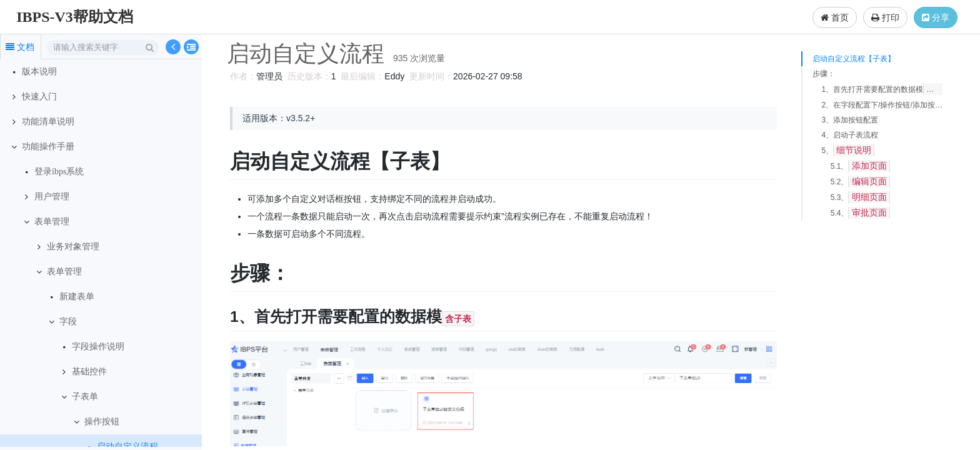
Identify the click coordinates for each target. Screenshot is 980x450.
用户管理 (52, 197)
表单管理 (52, 222)
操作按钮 (102, 422)
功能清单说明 (48, 122)
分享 (936, 17)
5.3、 (860, 197)
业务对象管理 (73, 247)
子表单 (85, 397)
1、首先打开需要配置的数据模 (882, 89)
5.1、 (860, 166)
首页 (835, 17)
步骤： (824, 74)
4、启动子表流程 (850, 135)
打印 (885, 17)
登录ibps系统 (59, 172)
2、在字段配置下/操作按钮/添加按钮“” (882, 105)
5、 (848, 150)
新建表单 (77, 297)
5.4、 (860, 213)
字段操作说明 (98, 347)
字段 (68, 322)
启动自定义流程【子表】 (854, 59)
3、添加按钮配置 (850, 120)
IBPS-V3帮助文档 (75, 17)
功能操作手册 (48, 147)
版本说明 (39, 72)
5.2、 (860, 182)
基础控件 (89, 372)
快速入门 (39, 97)
